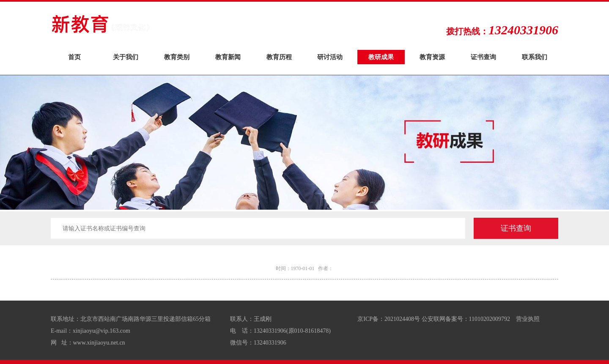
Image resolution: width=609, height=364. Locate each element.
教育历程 (279, 57)
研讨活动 (330, 57)
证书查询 (483, 57)
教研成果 (381, 57)
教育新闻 (228, 57)
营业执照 (528, 319)
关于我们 (126, 57)
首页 (74, 57)
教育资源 (432, 57)
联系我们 (535, 57)
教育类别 (177, 57)
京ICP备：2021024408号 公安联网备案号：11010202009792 (434, 319)
